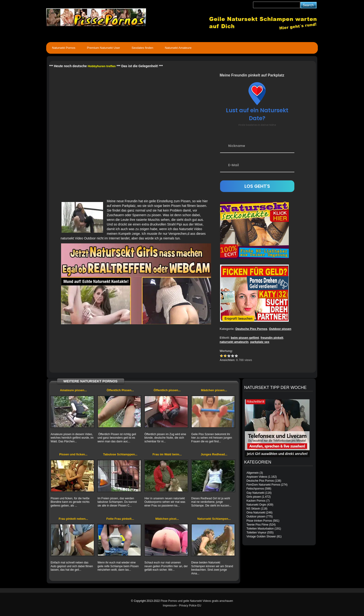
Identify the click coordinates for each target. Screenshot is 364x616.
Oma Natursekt (256, 513)
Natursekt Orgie (256, 505)
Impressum (170, 606)
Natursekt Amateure (178, 48)
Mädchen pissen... (214, 390)
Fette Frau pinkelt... (120, 519)
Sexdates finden (142, 48)
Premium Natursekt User (103, 48)
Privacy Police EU (190, 606)
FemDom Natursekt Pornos (263, 485)
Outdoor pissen (280, 329)
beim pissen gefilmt (245, 338)
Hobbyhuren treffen (102, 66)
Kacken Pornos (256, 501)
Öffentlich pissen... (167, 390)
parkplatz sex (260, 342)
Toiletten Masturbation (260, 529)
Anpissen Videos (257, 477)
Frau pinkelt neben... (73, 519)
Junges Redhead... (214, 454)
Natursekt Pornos (64, 48)
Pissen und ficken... (73, 454)
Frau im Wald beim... (167, 454)
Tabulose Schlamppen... (120, 454)
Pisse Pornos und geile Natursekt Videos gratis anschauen (197, 601)
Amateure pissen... (73, 390)
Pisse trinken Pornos (259, 521)
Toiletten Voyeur (256, 533)
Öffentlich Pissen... (120, 390)
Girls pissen (254, 497)
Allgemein (253, 473)
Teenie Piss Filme (257, 525)
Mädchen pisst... (167, 519)
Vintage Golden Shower (261, 537)
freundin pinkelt (272, 338)
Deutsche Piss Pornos (251, 329)
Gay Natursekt (255, 493)
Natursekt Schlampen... (214, 519)
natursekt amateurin (234, 342)
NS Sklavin (253, 509)
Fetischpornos (255, 489)
